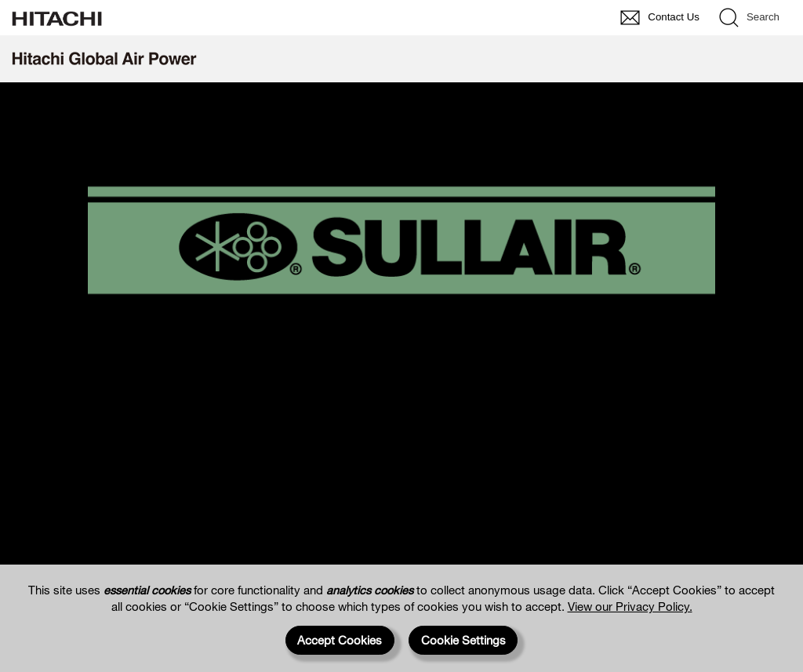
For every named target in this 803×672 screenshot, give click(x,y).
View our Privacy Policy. (630, 606)
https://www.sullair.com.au (402, 538)
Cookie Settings (463, 640)
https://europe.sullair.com (401, 438)
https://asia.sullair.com (402, 488)
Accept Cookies (340, 640)
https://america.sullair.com (402, 388)
